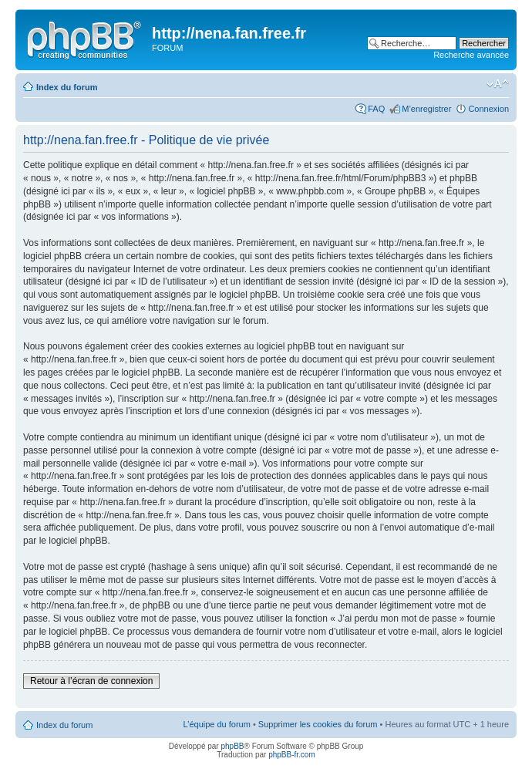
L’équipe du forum (216, 724)
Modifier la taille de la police (498, 84)
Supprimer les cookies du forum (318, 724)
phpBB (232, 746)
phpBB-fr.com (292, 755)
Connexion (488, 109)
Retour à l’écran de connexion (91, 681)
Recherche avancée (471, 55)
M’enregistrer (426, 109)
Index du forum (67, 87)
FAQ (376, 109)
